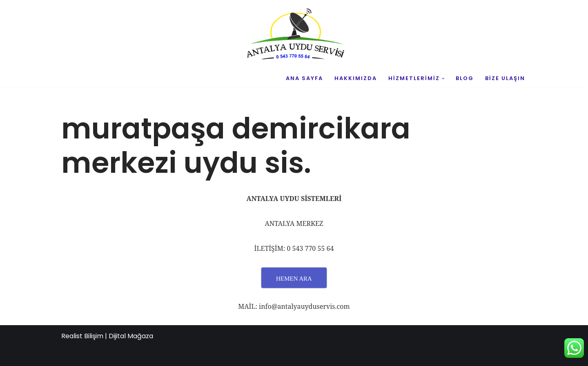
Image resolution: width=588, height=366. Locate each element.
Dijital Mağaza (131, 336)
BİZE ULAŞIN (505, 78)
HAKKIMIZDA (356, 78)
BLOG (465, 78)
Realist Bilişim (82, 336)
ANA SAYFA (304, 78)
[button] (443, 79)
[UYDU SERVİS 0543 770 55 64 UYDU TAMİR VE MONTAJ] (294, 35)
